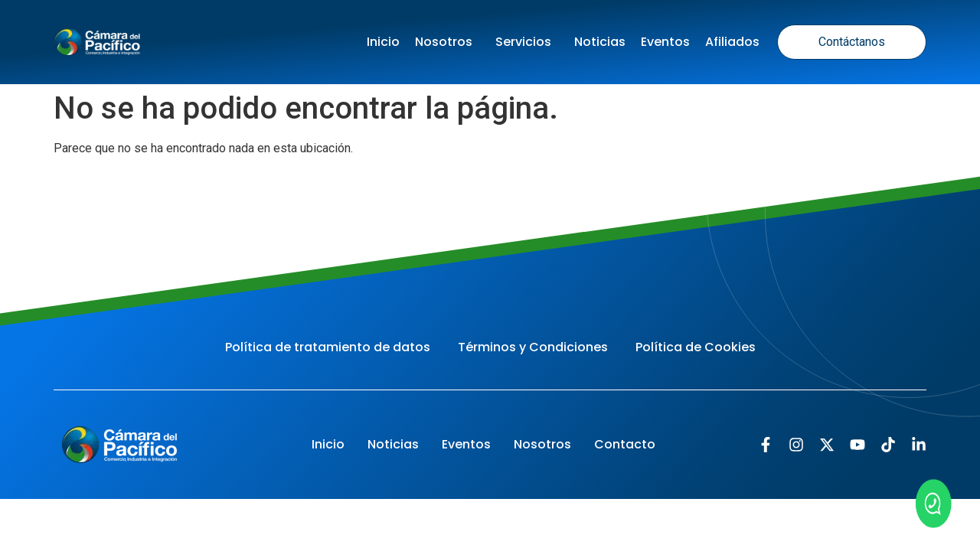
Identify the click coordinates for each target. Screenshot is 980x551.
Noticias (600, 42)
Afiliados (732, 42)
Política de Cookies (696, 347)
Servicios (527, 42)
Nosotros (448, 42)
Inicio (383, 42)
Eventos (665, 42)
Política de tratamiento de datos (328, 347)
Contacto (625, 444)
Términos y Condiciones (533, 347)
